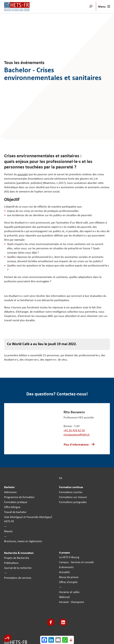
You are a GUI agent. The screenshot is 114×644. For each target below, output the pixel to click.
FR (61, 478)
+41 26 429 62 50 (74, 430)
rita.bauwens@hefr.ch (77, 434)
